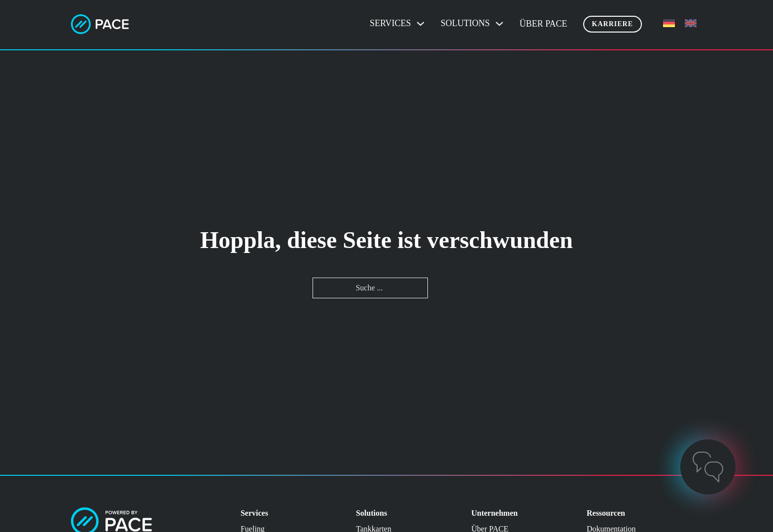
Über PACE (544, 24)
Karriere (613, 24)
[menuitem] (669, 23)
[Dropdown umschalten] (421, 24)
